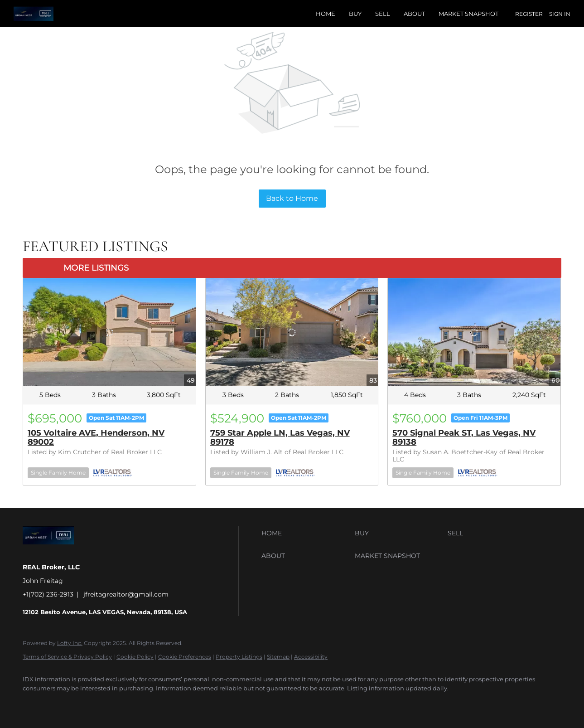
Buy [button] (355, 14)
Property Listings (239, 657)
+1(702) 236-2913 (48, 594)
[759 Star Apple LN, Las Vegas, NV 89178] (292, 332)
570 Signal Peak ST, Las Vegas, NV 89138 (464, 437)
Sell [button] (383, 14)
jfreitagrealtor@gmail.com (126, 594)
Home (326, 14)
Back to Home (292, 198)
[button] (306, 533)
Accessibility (311, 657)
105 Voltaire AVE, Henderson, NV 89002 (96, 437)
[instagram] (86, 704)
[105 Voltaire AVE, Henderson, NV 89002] (109, 332)
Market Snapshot (468, 14)
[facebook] (34, 704)
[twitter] (60, 704)
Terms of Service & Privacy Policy (67, 657)
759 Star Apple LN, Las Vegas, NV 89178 (280, 437)
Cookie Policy (135, 657)
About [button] (414, 14)
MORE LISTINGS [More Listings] (96, 268)
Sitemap (278, 657)
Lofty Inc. (70, 643)
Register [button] (529, 14)
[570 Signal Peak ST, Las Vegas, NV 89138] (474, 332)
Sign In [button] (560, 14)
